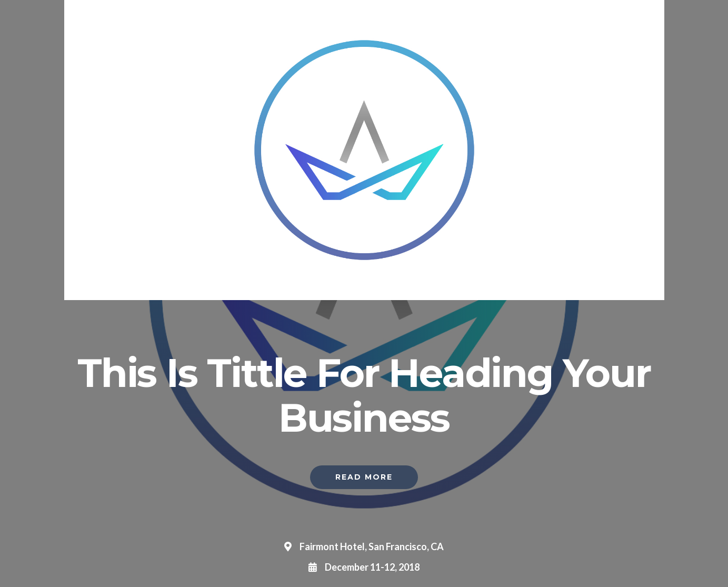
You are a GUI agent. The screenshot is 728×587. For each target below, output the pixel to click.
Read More (364, 477)
